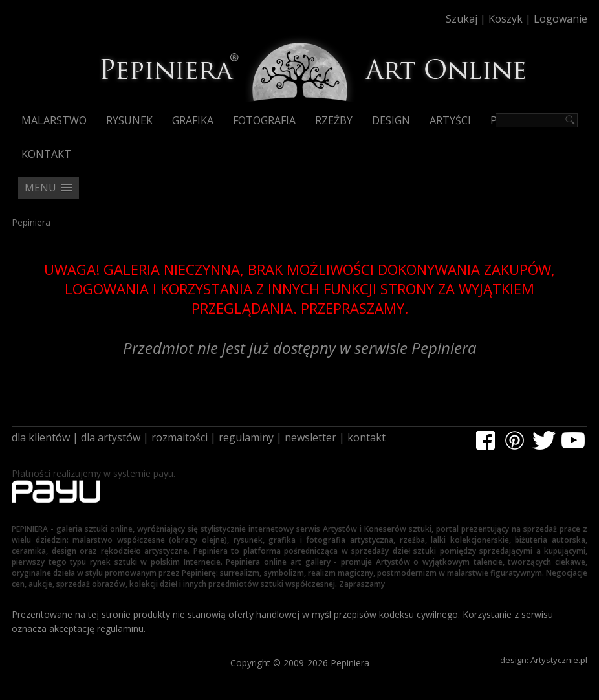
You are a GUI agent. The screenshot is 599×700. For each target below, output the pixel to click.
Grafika (193, 120)
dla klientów (41, 437)
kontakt (366, 437)
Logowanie (561, 19)
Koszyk (506, 19)
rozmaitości (180, 437)
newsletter (310, 437)
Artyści (450, 120)
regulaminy (246, 437)
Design (391, 120)
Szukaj (462, 19)
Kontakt (46, 154)
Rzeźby (334, 120)
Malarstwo (54, 120)
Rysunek (129, 120)
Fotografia (264, 120)
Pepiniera (31, 222)
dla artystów (111, 437)
